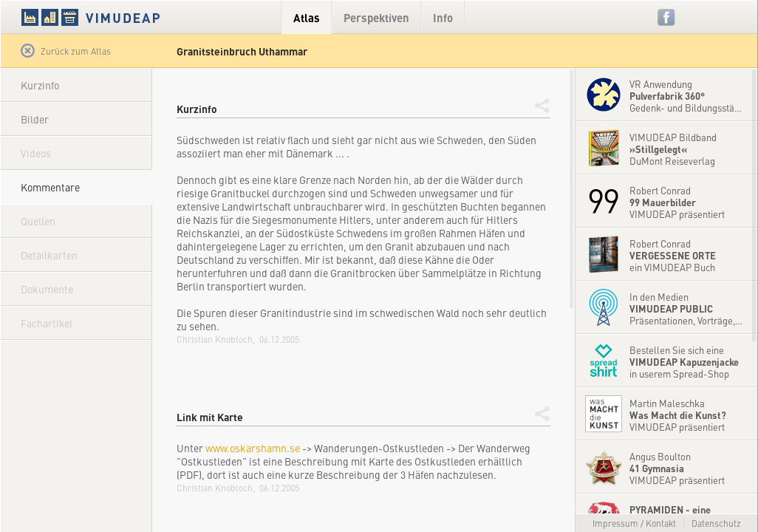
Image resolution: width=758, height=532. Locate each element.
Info (443, 17)
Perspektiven (376, 17)
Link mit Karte (210, 417)
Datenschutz (716, 523)
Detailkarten (49, 255)
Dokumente (47, 289)
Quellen (38, 221)
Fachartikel (47, 323)
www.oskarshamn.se (253, 448)
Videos (36, 153)
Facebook (667, 17)
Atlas (307, 17)
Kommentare (50, 187)
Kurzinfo (40, 85)
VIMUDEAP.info (119, 17)
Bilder (35, 119)
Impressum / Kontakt (634, 523)
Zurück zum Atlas (66, 51)
